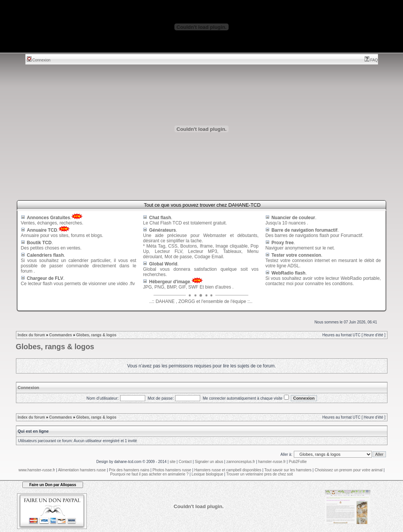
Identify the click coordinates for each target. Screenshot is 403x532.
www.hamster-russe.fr (37, 470)
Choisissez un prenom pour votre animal (349, 470)
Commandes (61, 335)
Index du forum (31, 335)
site (172, 462)
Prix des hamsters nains (129, 470)
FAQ (371, 60)
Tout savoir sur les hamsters (288, 470)
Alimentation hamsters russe (82, 470)
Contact (185, 462)
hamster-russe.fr (272, 462)
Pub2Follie (298, 462)
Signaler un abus (209, 462)
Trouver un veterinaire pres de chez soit (260, 474)
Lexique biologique (207, 474)
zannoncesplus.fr (241, 462)
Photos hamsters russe (172, 470)
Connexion (39, 60)
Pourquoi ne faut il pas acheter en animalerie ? (149, 474)
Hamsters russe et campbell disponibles (228, 470)
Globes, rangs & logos (96, 335)
